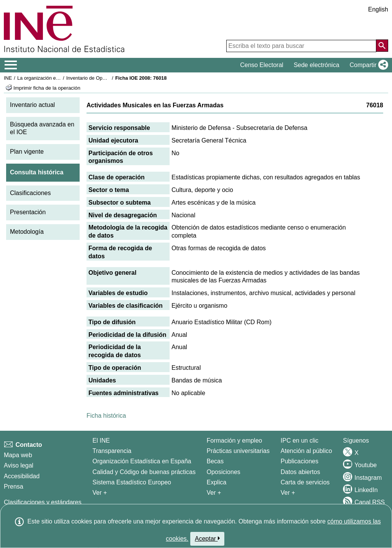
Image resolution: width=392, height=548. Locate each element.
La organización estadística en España (59, 78)
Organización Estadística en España (142, 461)
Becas (215, 461)
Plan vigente (27, 152)
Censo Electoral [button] (262, 65)
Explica (217, 482)
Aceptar (207, 538)
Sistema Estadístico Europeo (132, 482)
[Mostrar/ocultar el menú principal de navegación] (11, 65)
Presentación (28, 212)
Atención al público (306, 451)
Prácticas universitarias (238, 451)
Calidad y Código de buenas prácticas (144, 472)
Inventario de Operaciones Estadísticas (109, 78)
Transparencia (112, 451)
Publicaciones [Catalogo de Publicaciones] (300, 461)
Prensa (14, 486)
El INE (101, 441)
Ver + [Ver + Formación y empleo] (214, 493)
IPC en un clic (300, 441)
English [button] (378, 9)
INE (8, 78)
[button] (367, 65)
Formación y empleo (234, 441)
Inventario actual (32, 105)
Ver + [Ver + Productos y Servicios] (288, 493)
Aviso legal (19, 465)
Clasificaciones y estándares (43, 502)
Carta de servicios (305, 482)
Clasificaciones (30, 193)
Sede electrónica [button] (316, 65)
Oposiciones (224, 472)
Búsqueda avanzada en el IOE (42, 128)
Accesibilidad (22, 476)
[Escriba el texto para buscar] (301, 46)
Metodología (27, 232)
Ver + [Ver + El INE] (100, 493)
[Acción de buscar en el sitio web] (382, 46)
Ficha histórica (106, 416)
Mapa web (18, 455)
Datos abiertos (300, 472)
